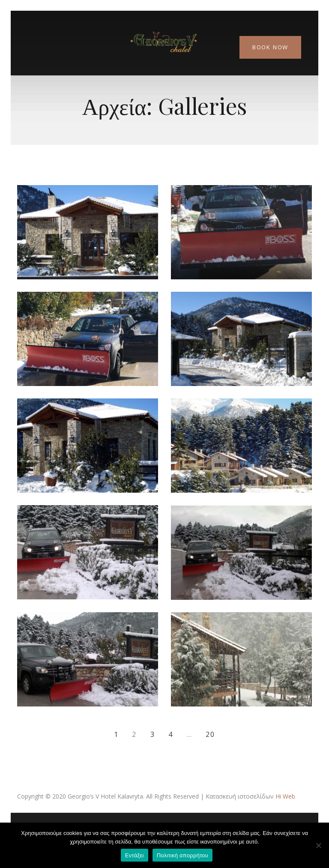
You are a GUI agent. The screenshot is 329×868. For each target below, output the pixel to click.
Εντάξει (135, 855)
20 (210, 734)
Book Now (270, 47)
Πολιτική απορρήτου (182, 855)
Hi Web (285, 796)
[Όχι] (318, 845)
